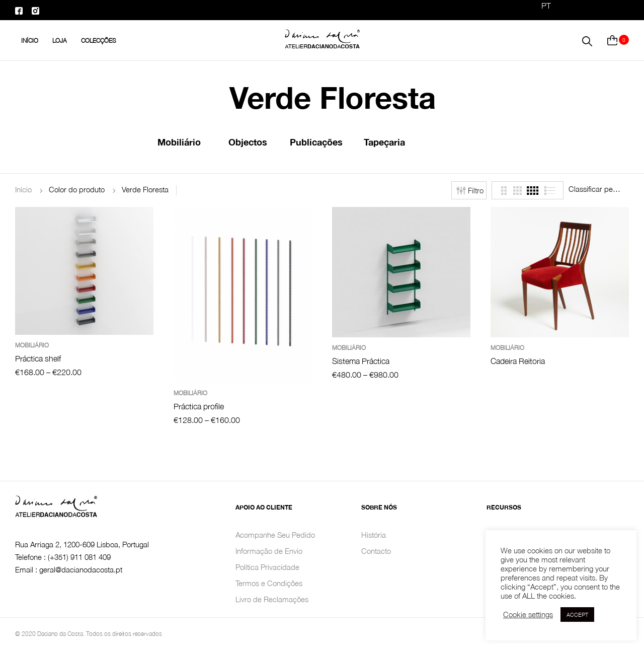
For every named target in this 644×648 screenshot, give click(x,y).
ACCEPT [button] (577, 615)
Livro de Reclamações (272, 599)
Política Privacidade (267, 567)
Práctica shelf (38, 358)
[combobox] (599, 189)
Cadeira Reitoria (518, 361)
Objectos (248, 142)
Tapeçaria (384, 142)
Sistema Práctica (361, 361)
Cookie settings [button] (528, 615)
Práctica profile (199, 406)
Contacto (376, 551)
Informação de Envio (269, 551)
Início (23, 189)
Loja (60, 41)
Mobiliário (179, 142)
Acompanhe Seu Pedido (275, 535)
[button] (587, 40)
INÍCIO (30, 41)
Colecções (99, 41)
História (374, 535)
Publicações (316, 142)
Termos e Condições (269, 583)
